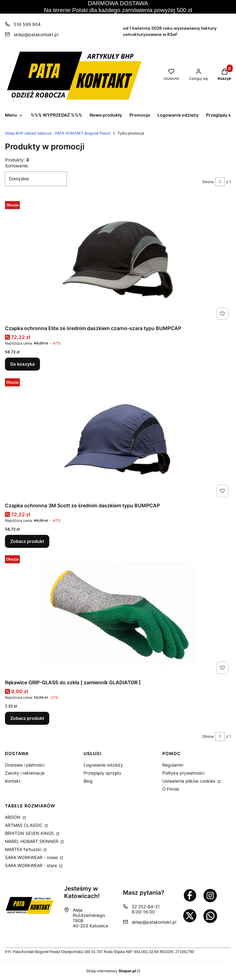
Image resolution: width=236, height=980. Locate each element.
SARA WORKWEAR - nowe (32, 857)
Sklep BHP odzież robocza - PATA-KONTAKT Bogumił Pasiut (58, 133)
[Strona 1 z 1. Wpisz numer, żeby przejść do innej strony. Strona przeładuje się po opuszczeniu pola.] (220, 182)
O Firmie (171, 789)
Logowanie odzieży (103, 765)
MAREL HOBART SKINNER (32, 841)
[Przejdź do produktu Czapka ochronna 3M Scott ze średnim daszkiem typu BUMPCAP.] (118, 438)
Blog (88, 781)
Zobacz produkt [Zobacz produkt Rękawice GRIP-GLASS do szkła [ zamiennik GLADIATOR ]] (27, 718)
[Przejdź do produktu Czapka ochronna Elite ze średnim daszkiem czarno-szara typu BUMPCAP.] (118, 260)
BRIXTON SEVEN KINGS (30, 833)
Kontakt (13, 781)
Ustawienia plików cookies (189, 781)
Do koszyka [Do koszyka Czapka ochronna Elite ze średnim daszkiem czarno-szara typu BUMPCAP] (22, 364)
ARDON (13, 817)
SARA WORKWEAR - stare (32, 865)
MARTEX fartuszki (24, 849)
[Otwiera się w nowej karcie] (190, 895)
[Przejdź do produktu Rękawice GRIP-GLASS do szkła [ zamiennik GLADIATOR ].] (118, 615)
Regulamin (173, 765)
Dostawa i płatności (25, 765)
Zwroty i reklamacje (25, 773)
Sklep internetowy (111, 971)
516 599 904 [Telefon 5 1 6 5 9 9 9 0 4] (27, 24)
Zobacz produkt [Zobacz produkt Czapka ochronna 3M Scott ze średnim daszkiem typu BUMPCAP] (27, 541)
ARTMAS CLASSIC (24, 825)
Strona (208, 182)
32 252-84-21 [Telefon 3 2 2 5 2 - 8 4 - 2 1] (146, 907)
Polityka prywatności (183, 773)
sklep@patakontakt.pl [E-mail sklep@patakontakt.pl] (36, 34)
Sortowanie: (17, 166)
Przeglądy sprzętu (102, 773)
